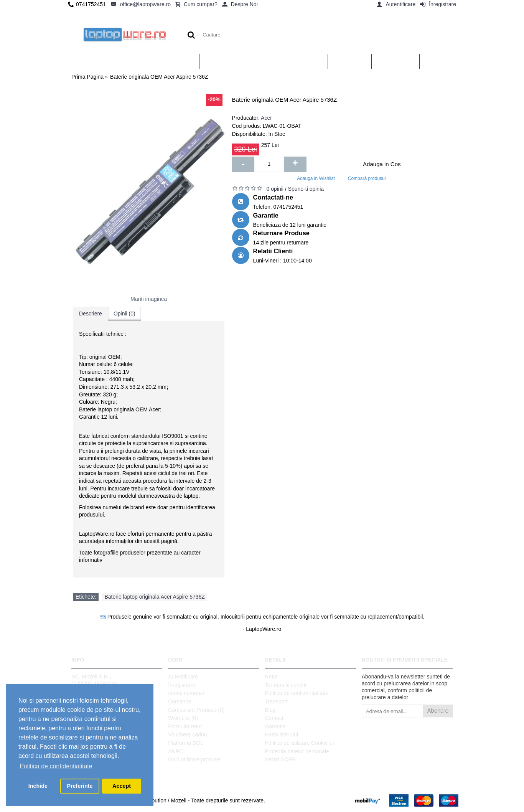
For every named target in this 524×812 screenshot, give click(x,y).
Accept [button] (122, 786)
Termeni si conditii (286, 685)
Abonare (438, 711)
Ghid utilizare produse (194, 759)
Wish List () (183, 718)
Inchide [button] (38, 786)
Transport (276, 701)
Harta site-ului (282, 734)
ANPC (175, 751)
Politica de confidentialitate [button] (56, 766)
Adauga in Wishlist (316, 178)
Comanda (180, 701)
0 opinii (275, 189)
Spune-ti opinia (306, 189)
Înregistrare (182, 685)
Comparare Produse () (196, 710)
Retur (272, 677)
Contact (274, 718)
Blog (270, 710)
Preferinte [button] (80, 786)
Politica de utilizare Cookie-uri (300, 743)
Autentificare (183, 677)
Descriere (91, 314)
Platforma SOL (186, 743)
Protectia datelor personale (297, 751)
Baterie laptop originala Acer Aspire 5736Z (155, 597)
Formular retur (185, 726)
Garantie (275, 726)
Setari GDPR (281, 759)
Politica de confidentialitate (297, 693)
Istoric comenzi (186, 693)
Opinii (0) (124, 314)
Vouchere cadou (187, 734)
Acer (266, 118)
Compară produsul (367, 178)
